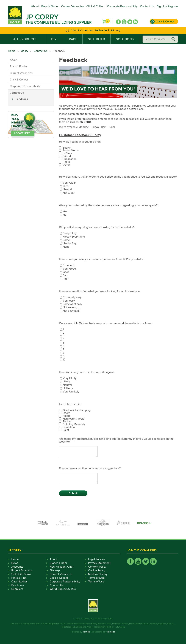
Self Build (97, 39)
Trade (72, 39)
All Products (27, 39)
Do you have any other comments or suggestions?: (90, 468)
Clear (66, 186)
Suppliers (17, 589)
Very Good (69, 269)
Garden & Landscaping (77, 410)
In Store (68, 153)
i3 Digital (111, 632)
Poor (66, 279)
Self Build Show (21, 574)
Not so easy (70, 307)
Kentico (86, 632)
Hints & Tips (19, 578)
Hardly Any (70, 243)
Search (67, 148)
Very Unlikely (71, 392)
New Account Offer (62, 567)
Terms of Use (96, 582)
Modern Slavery (98, 574)
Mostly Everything (74, 237)
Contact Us (147, 6)
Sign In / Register (167, 6)
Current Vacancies (73, 6)
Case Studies (19, 582)
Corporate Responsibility (122, 6)
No (65, 215)
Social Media (71, 151)
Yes (65, 211)
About (35, 6)
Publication (70, 159)
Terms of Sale (96, 578)
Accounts (17, 567)
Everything (69, 233)
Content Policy (97, 567)
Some (66, 240)
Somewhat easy (73, 304)
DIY (54, 39)
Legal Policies (97, 559)
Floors (67, 416)
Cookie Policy (97, 570)
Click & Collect (95, 6)
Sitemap (55, 570)
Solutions (125, 39)
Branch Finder (50, 6)
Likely (66, 382)
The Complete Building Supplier (59, 22)
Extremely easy (72, 297)
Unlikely (68, 388)
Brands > (144, 523)
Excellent (69, 265)
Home (12, 51)
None (66, 247)
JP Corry (42, 17)
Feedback (22, 99)
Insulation (69, 427)
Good (66, 272)
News (15, 563)
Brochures (18, 585)
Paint (66, 430)
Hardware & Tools (73, 419)
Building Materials (74, 424)
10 (64, 360)
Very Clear (69, 183)
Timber (67, 421)
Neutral (67, 189)
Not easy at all (71, 311)
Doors (66, 413)
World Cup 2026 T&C (63, 589)
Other (66, 165)
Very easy (69, 301)
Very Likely (70, 378)
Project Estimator (22, 570)
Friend (67, 156)
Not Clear (69, 193)
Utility (25, 51)
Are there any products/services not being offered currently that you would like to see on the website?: (116, 440)
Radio (66, 162)
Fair (65, 275)
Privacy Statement (99, 563)
